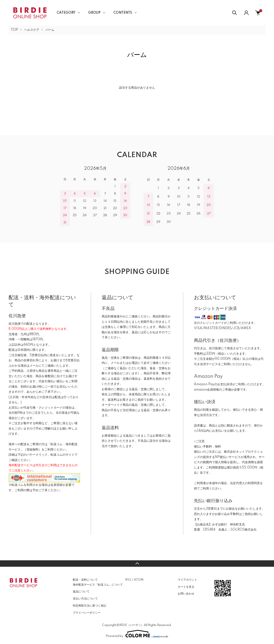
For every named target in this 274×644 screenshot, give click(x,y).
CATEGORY (66, 13)
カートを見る (186, 587)
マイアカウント (187, 580)
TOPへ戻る (137, 564)
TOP (14, 30)
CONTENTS (123, 13)
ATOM (139, 580)
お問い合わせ (186, 594)
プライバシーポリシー (87, 613)
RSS (128, 580)
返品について (81, 592)
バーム (50, 30)
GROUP (94, 13)
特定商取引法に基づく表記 (89, 606)
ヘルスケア (32, 30)
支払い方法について (85, 599)
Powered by (137, 634)
